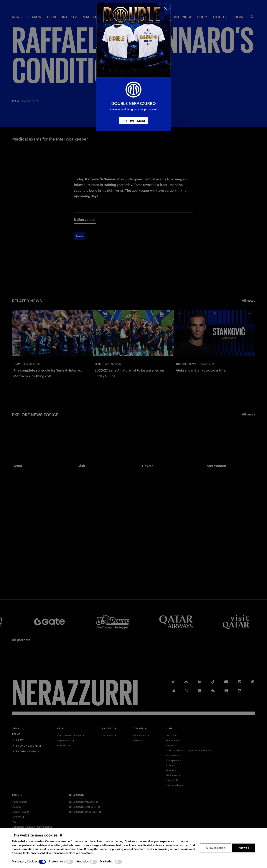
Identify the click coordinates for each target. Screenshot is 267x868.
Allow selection (216, 848)
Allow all (244, 848)
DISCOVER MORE (134, 121)
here (80, 849)
